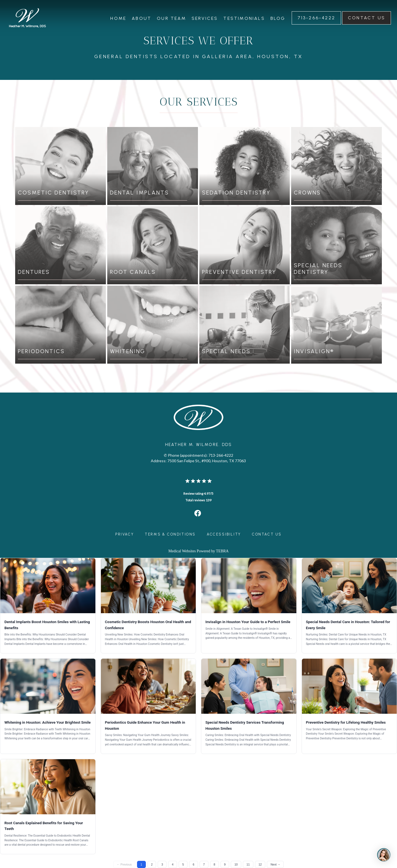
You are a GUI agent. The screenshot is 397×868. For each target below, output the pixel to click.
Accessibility (224, 534)
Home (118, 18)
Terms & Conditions (170, 534)
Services (205, 18)
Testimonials (244, 18)
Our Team (171, 18)
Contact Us (267, 534)
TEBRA (222, 551)
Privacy (124, 534)
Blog (278, 18)
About (142, 18)
